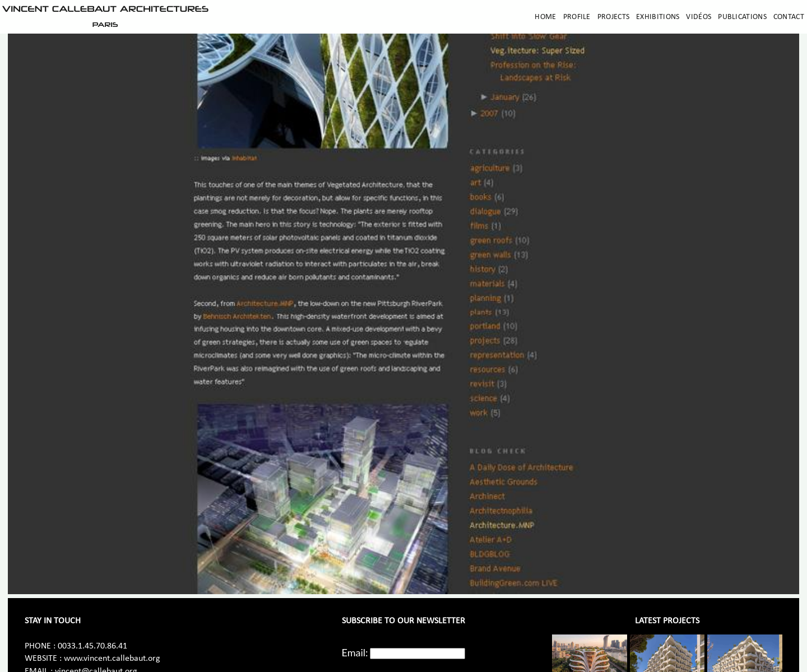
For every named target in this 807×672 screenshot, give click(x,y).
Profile (577, 17)
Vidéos (699, 17)
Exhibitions (658, 17)
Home (545, 17)
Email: (355, 652)
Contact (789, 17)
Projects (613, 17)
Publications (742, 17)
